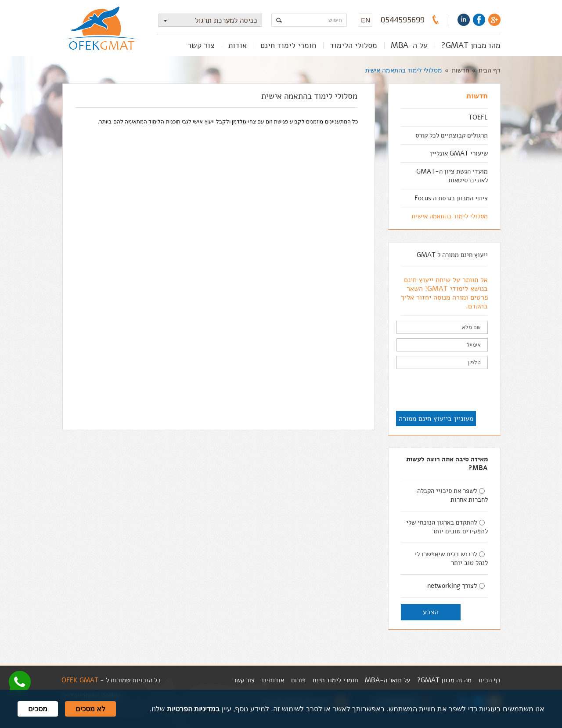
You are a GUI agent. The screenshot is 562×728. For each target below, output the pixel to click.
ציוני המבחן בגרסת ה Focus (451, 198)
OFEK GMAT (80, 680)
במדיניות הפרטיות (193, 709)
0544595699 (403, 20)
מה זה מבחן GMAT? (444, 680)
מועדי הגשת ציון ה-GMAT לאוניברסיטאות (452, 176)
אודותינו (273, 680)
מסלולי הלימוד (353, 45)
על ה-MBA (409, 45)
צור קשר (201, 45)
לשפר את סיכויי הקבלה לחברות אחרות (452, 495)
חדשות (461, 70)
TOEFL (478, 117)
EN (366, 20)
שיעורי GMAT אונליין (459, 153)
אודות (238, 45)
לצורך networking (456, 586)
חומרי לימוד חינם (288, 45)
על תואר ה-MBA (387, 680)
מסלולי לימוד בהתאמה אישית (404, 70)
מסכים (38, 709)
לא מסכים (90, 709)
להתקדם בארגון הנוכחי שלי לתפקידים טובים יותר (447, 527)
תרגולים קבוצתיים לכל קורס (452, 135)
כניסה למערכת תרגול (208, 20)
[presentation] (421, 391)
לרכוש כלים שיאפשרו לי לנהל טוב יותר (451, 558)
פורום (298, 680)
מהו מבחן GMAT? (471, 45)
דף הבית (490, 70)
